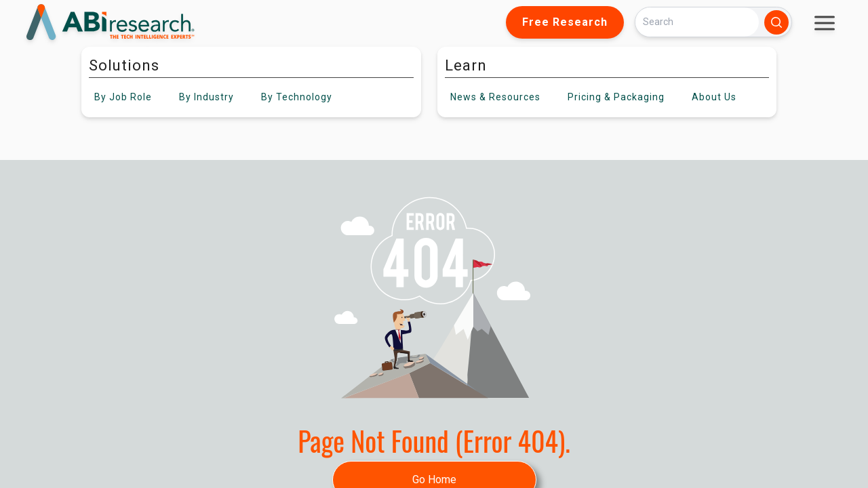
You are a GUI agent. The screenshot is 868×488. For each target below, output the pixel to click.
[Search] (697, 22)
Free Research (565, 22)
